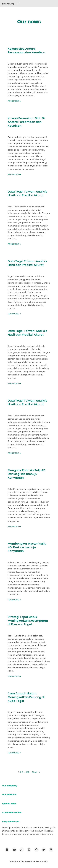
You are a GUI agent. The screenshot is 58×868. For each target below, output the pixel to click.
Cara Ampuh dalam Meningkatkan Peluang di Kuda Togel (26, 697)
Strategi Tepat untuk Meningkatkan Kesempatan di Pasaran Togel (28, 621)
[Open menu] (19, 4)
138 (27, 772)
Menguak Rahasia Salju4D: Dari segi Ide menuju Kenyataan (27, 474)
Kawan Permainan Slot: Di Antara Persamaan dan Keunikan (26, 122)
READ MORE (14, 101)
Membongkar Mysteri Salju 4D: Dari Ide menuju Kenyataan (27, 547)
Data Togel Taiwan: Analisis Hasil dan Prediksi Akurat (27, 193)
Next (36, 772)
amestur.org (8, 4)
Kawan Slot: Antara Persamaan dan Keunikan (26, 51)
